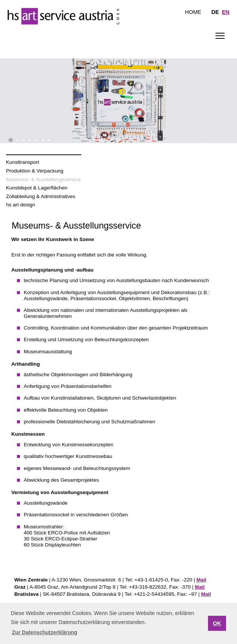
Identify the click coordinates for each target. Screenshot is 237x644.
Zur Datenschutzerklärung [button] (45, 632)
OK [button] (217, 623)
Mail (201, 580)
